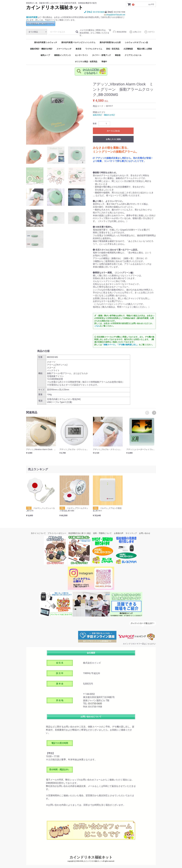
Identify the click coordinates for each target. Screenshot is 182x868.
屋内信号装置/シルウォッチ (46, 42)
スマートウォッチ (64, 49)
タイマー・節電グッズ (101, 55)
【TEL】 (89, 12)
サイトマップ (131, 533)
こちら (97, 326)
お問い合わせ (145, 533)
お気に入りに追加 (113, 139)
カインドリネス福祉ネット (55, 7)
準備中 (104, 62)
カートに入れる (113, 131)
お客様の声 (119, 533)
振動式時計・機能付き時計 (41, 49)
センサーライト (81, 55)
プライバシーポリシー (57, 533)
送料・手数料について (102, 533)
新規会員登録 (119, 32)
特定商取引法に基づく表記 (80, 533)
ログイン (149, 32)
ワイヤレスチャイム (94, 49)
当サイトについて (38, 533)
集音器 (78, 49)
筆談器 (118, 55)
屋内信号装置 (32, 17)
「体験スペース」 (109, 345)
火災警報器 (128, 49)
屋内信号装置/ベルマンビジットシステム (78, 42)
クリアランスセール (133, 55)
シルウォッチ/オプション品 (136, 42)
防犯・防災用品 (113, 49)
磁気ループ (45, 55)
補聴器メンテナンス (62, 55)
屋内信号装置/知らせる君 (110, 42)
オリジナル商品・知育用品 (86, 62)
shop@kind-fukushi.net (116, 15)
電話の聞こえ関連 (144, 49)
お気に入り (135, 32)
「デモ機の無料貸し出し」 (128, 345)
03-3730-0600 (99, 12)
